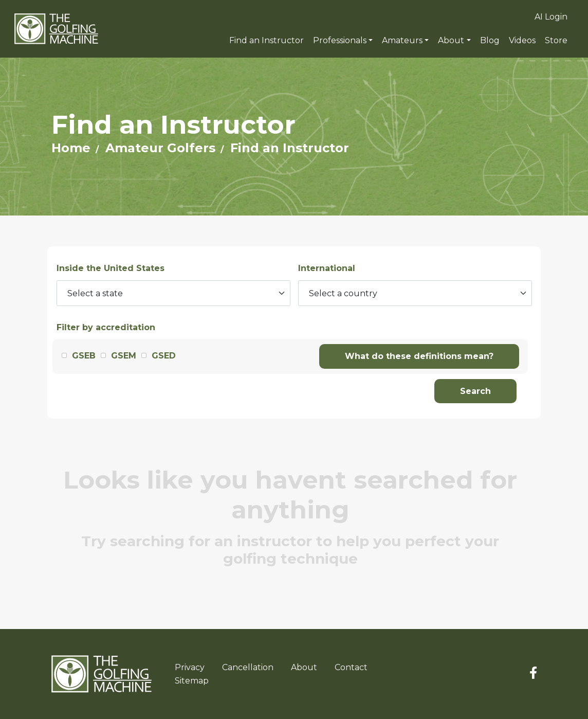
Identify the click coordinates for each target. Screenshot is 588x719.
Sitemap (192, 681)
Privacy (190, 667)
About (451, 40)
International (327, 268)
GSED (164, 356)
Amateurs (402, 40)
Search (475, 391)
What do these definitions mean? (419, 356)
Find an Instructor (290, 148)
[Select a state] (173, 293)
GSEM (124, 356)
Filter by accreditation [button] (106, 327)
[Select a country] (415, 293)
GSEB (84, 356)
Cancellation (248, 667)
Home (71, 148)
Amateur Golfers (160, 148)
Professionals (340, 40)
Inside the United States (111, 268)
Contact (351, 667)
